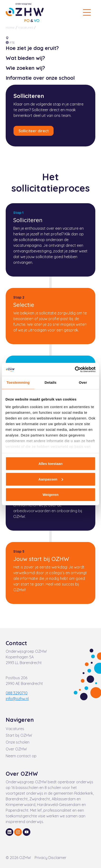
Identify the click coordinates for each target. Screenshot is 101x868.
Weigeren (50, 495)
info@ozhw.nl (17, 699)
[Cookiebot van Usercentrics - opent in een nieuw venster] (75, 369)
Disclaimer (57, 858)
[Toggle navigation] (87, 13)
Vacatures (25, 27)
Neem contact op (21, 756)
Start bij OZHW (19, 735)
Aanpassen (51, 479)
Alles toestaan (50, 464)
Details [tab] (50, 382)
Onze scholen (18, 742)
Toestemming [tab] (18, 382)
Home (10, 27)
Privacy (41, 858)
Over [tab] (83, 382)
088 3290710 (17, 693)
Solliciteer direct (34, 131)
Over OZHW (16, 749)
